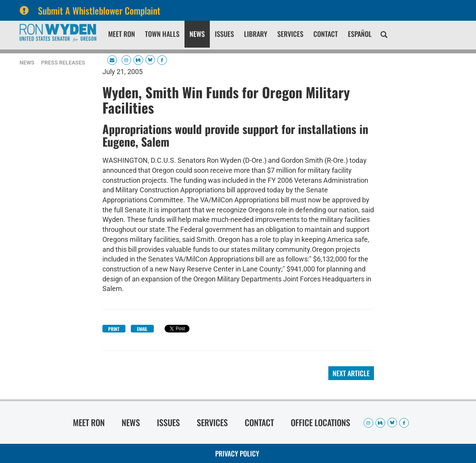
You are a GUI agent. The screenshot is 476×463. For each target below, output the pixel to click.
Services (290, 34)
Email (142, 329)
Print (114, 329)
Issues (224, 34)
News (197, 34)
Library (256, 34)
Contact (326, 34)
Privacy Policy (237, 453)
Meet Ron (122, 34)
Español (360, 34)
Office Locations (320, 422)
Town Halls (162, 34)
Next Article (351, 373)
